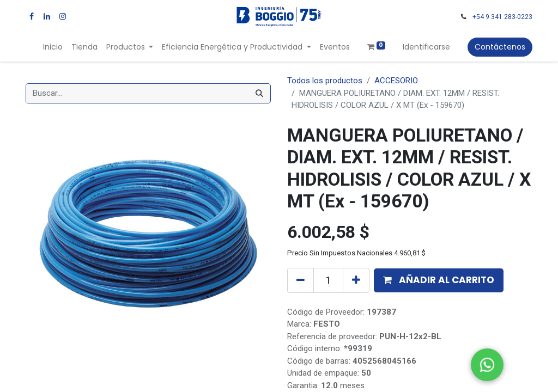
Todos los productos (325, 81)
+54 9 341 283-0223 (502, 17)
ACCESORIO (396, 81)
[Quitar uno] (301, 280)
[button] (439, 280)
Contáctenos (500, 47)
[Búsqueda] (259, 93)
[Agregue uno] (356, 280)
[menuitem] (53, 47)
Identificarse (426, 47)
